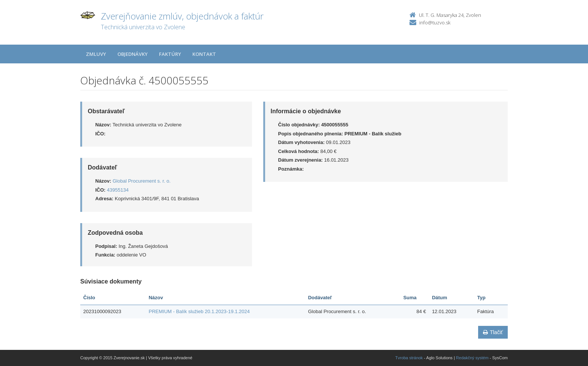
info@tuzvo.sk (435, 22)
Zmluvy (96, 54)
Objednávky (133, 54)
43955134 (118, 190)
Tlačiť (493, 332)
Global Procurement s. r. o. (142, 181)
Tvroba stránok (409, 358)
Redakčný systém (472, 358)
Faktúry (170, 54)
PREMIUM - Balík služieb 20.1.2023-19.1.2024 (199, 311)
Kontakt (204, 54)
